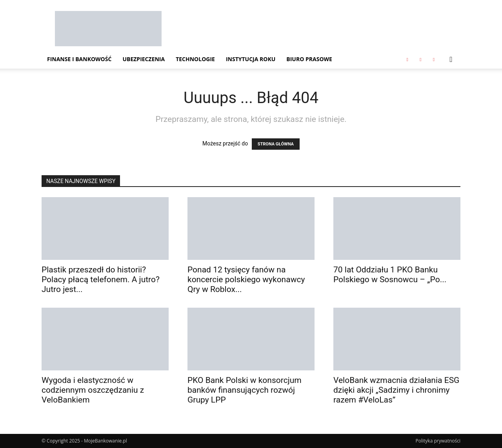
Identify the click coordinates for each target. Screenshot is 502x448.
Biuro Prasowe (309, 59)
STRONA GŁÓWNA (276, 144)
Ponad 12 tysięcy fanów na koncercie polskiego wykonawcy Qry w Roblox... (246, 279)
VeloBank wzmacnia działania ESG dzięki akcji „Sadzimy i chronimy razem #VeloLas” (396, 390)
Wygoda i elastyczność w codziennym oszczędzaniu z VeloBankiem (93, 390)
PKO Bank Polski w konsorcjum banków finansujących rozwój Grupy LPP (245, 390)
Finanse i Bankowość (79, 59)
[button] (451, 60)
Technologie (195, 59)
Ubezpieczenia (144, 59)
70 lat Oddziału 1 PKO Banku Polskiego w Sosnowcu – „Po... (390, 275)
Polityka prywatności (438, 441)
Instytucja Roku (251, 59)
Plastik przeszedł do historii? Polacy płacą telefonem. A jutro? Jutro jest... (101, 279)
